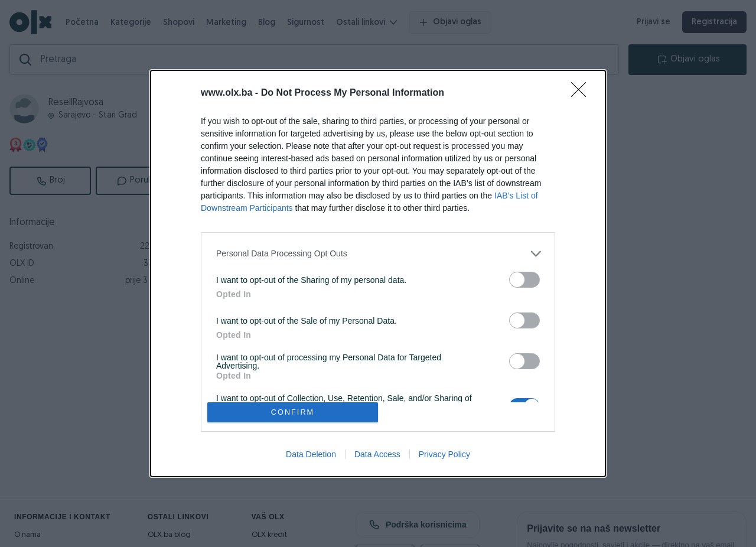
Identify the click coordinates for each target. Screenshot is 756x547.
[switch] (524, 280)
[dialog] (378, 274)
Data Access (377, 454)
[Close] (582, 93)
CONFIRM (293, 413)
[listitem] (378, 254)
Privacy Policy (444, 454)
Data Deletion (311, 454)
